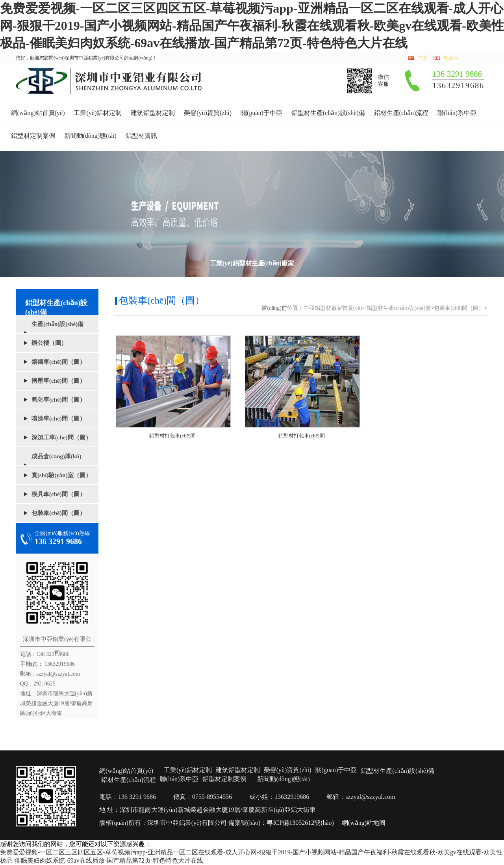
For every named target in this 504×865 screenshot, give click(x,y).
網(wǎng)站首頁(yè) (38, 113)
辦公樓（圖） (49, 343)
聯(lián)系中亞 (457, 113)
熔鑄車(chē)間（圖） (58, 362)
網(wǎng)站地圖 (364, 823)
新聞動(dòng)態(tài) (90, 136)
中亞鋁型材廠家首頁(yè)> (334, 308)
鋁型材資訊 (141, 136)
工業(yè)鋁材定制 (98, 113)
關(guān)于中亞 (261, 113)
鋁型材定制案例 (33, 136)
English (451, 58)
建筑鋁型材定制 (153, 113)
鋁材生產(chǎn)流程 (401, 113)
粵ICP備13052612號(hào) (300, 823)
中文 (422, 58)
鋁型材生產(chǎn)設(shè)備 (328, 113)
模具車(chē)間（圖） (58, 494)
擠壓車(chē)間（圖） (58, 381)
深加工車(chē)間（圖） (61, 437)
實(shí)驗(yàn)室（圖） (61, 475)
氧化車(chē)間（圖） (58, 400)
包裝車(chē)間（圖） (58, 513)
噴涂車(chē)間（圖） (58, 419)
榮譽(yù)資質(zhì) (208, 113)
